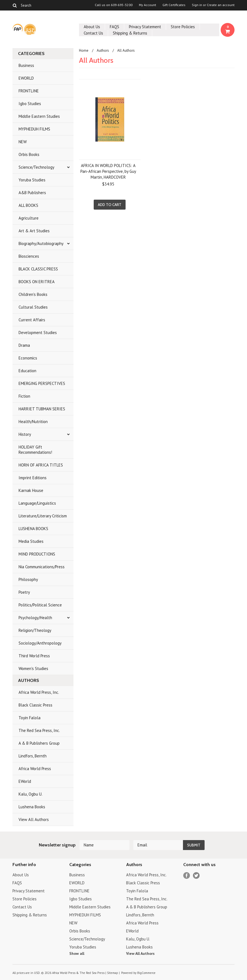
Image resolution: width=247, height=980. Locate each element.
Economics (28, 358)
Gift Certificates (174, 5)
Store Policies (183, 27)
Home (84, 50)
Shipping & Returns (130, 33)
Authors (103, 50)
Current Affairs (32, 320)
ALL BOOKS (28, 205)
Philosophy (28, 579)
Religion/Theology (35, 630)
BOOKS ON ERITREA (37, 282)
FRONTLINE (29, 91)
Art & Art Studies (34, 231)
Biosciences (29, 256)
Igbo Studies (30, 104)
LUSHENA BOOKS (33, 529)
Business (26, 65)
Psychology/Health (35, 618)
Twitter (196, 876)
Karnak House (31, 490)
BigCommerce (146, 973)
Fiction (24, 396)
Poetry (24, 592)
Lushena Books (32, 807)
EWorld (25, 781)
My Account (147, 5)
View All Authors (34, 819)
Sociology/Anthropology (40, 643)
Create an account (221, 5)
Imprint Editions (33, 478)
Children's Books (33, 294)
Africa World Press (35, 769)
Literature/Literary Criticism (43, 516)
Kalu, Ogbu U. (30, 794)
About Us (92, 27)
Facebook (187, 876)
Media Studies (31, 541)
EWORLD (26, 78)
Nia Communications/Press (42, 567)
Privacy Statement (145, 27)
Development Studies (38, 333)
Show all (77, 953)
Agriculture (29, 218)
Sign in (197, 5)
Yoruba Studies (32, 180)
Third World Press (34, 656)
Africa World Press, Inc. (39, 692)
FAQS (114, 27)
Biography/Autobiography (41, 243)
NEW (23, 142)
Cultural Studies (33, 307)
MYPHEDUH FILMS (34, 129)
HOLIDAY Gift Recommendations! (35, 450)
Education (27, 371)
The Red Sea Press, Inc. (39, 730)
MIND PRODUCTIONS (37, 554)
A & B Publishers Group (39, 743)
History (25, 434)
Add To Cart (110, 205)
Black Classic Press (35, 705)
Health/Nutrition (33, 422)
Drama (24, 345)
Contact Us (93, 33)
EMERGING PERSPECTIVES (42, 383)
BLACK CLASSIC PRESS (38, 269)
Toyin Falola (30, 718)
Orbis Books (29, 154)
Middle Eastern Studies (39, 116)
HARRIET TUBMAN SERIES (42, 409)
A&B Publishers (32, 193)
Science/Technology (36, 167)
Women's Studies (33, 668)
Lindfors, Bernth (33, 756)
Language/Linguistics (37, 503)
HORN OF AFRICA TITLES (41, 465)
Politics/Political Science (40, 605)
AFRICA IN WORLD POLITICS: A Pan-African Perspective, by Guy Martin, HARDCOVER (108, 171)
